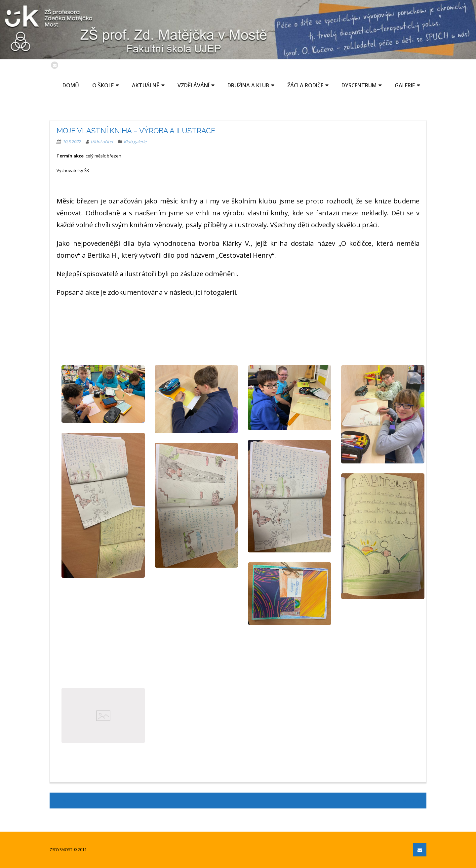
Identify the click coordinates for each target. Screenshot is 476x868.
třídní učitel (102, 142)
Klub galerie (135, 142)
